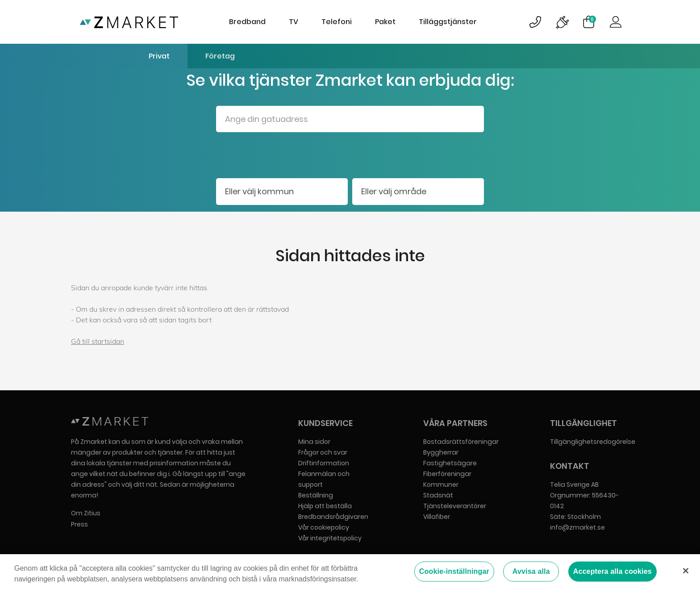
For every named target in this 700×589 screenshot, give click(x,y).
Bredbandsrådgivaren (333, 517)
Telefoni (337, 22)
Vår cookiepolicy (324, 527)
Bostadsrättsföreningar (461, 442)
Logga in (616, 22)
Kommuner (441, 485)
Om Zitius (86, 513)
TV (294, 22)
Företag (220, 56)
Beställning (316, 495)
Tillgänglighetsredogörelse (593, 442)
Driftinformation (324, 463)
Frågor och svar (323, 452)
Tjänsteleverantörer (455, 506)
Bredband (247, 22)
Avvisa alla (531, 572)
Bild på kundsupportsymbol (535, 22)
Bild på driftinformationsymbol (562, 22)
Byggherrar (441, 452)
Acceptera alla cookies (612, 572)
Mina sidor (314, 442)
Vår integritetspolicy (330, 538)
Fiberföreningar (447, 474)
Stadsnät (438, 495)
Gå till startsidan (98, 341)
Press (79, 524)
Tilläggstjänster (448, 22)
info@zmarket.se (577, 527)
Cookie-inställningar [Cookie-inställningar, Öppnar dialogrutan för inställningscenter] (454, 572)
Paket (385, 22)
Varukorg (592, 19)
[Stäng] (686, 571)
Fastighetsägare (450, 463)
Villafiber (437, 517)
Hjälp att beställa (325, 506)
